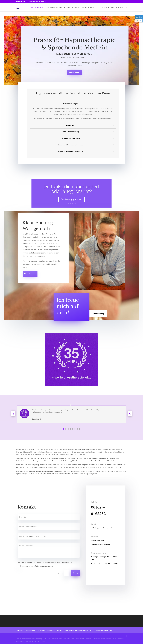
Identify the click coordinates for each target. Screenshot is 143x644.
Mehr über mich (30, 274)
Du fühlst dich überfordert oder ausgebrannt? (72, 189)
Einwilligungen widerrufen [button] (104, 630)
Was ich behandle (74, 7)
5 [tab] (73, 429)
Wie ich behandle (88, 7)
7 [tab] (77, 429)
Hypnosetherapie (37, 7)
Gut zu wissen (102, 7)
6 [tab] (75, 429)
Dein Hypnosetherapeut (54, 7)
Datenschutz (30, 630)
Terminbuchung (98, 314)
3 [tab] (68, 429)
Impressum (20, 630)
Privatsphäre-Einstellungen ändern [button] (50, 630)
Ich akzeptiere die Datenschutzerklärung (35, 566)
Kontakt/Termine (117, 7)
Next (129, 414)
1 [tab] (64, 429)
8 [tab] (80, 429)
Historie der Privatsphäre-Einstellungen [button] (78, 630)
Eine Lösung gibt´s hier (72, 200)
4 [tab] (70, 429)
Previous (14, 414)
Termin (139, 20)
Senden (76, 573)
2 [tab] (66, 429)
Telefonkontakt (75, 73)
